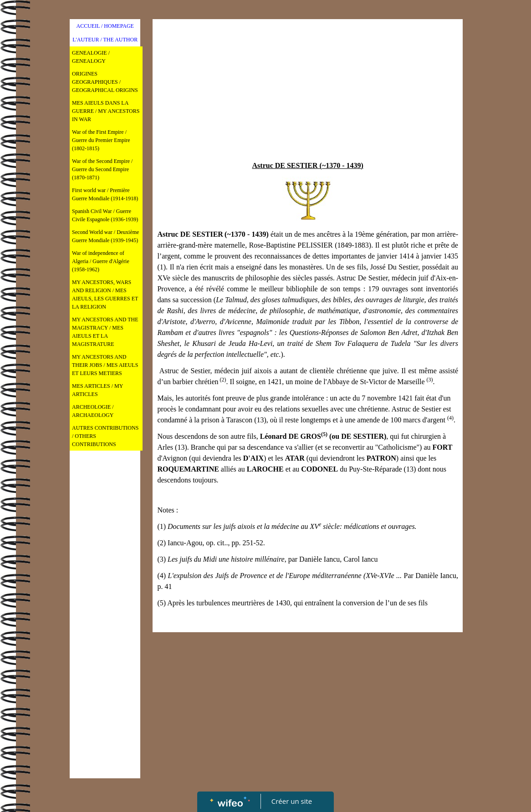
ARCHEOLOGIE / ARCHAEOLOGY (93, 411)
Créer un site (292, 801)
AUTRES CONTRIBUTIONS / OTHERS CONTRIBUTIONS (105, 436)
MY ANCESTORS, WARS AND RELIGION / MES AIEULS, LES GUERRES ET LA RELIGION (105, 294)
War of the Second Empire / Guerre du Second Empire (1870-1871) (102, 169)
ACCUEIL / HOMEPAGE (105, 26)
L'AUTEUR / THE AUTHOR (105, 40)
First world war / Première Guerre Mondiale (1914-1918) (105, 194)
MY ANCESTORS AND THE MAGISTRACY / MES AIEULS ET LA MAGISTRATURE (105, 332)
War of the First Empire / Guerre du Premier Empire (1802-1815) (101, 140)
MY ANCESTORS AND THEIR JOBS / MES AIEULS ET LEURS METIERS (105, 365)
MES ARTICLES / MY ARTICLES (97, 390)
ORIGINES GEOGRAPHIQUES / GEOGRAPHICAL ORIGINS (105, 82)
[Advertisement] (105, 637)
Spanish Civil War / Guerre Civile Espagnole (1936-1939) (105, 215)
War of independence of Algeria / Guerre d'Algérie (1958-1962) (101, 261)
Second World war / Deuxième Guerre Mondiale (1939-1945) (105, 236)
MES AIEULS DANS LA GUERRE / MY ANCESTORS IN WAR (106, 111)
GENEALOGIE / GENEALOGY (91, 57)
